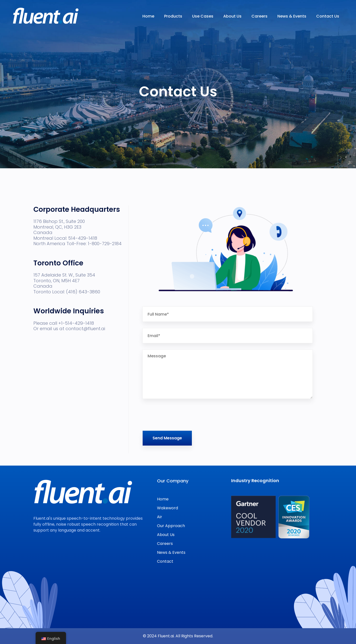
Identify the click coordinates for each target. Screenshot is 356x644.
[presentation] (180, 415)
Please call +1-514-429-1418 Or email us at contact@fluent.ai (69, 339)
